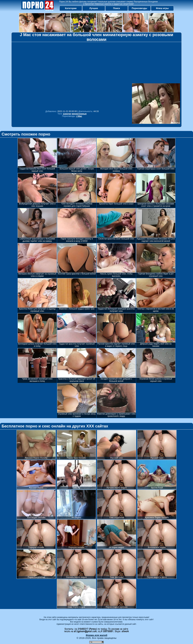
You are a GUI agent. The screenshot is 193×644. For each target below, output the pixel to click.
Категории (71, 8)
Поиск (117, 8)
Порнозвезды (139, 8)
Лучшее (94, 8)
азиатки (67, 114)
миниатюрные (79, 114)
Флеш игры (162, 8)
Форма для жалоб (96, 635)
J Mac (79, 116)
